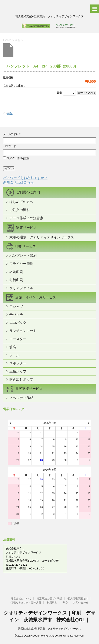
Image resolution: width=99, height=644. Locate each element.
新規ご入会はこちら (19, 182)
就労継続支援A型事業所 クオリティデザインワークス (49, 629)
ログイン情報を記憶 (16, 158)
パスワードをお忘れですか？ (25, 178)
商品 (10, 113)
